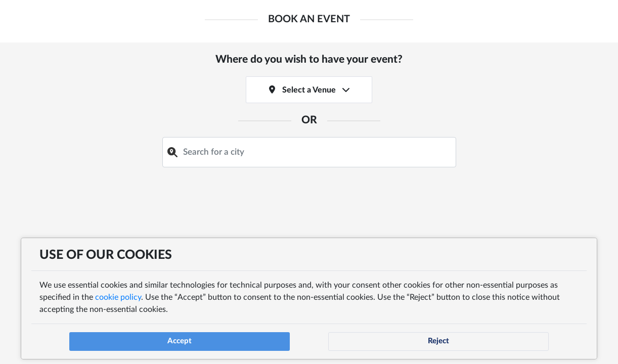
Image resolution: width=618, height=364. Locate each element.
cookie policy (117, 292)
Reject (438, 335)
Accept (180, 335)
